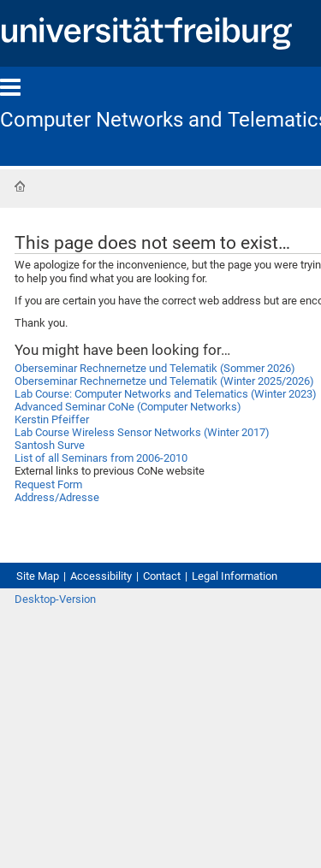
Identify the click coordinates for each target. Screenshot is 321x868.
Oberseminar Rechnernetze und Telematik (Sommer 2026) (155, 368)
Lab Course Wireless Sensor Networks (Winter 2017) (142, 432)
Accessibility (101, 576)
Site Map (38, 576)
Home (20, 186)
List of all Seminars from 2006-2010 (101, 458)
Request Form (48, 484)
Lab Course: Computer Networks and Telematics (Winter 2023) (166, 394)
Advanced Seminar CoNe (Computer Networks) (128, 407)
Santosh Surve (50, 445)
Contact (162, 576)
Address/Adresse (57, 497)
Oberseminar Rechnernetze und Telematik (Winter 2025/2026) (164, 381)
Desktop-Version (55, 599)
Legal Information (235, 576)
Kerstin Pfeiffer (52, 419)
